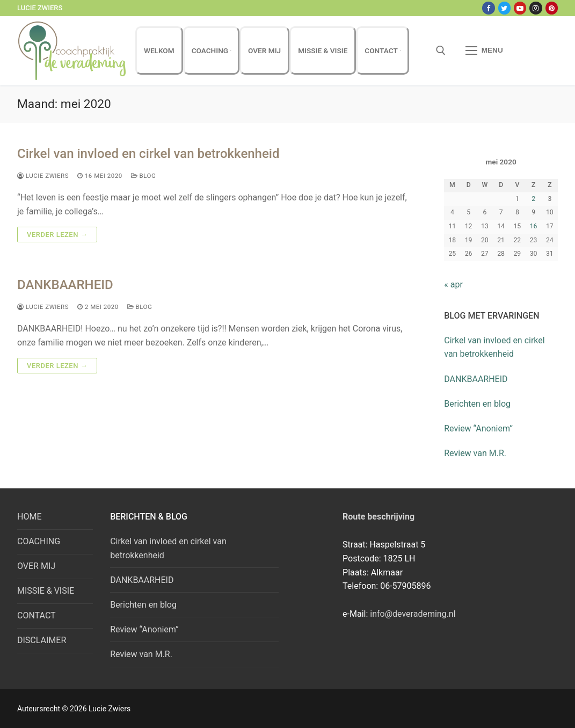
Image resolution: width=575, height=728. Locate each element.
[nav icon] (484, 51)
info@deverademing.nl (413, 614)
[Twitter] (504, 8)
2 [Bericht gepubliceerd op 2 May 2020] (533, 199)
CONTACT (37, 615)
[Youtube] (520, 8)
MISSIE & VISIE (46, 591)
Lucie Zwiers (43, 176)
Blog (144, 176)
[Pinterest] (552, 8)
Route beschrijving (379, 517)
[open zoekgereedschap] (441, 51)
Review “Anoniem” (478, 428)
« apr (453, 284)
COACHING (39, 541)
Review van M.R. (475, 453)
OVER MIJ (36, 566)
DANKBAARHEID (65, 285)
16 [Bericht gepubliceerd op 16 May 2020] (534, 226)
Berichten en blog (477, 404)
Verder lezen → (57, 235)
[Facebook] (488, 8)
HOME (29, 517)
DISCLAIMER (42, 640)
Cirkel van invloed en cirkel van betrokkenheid (148, 154)
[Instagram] (536, 8)
